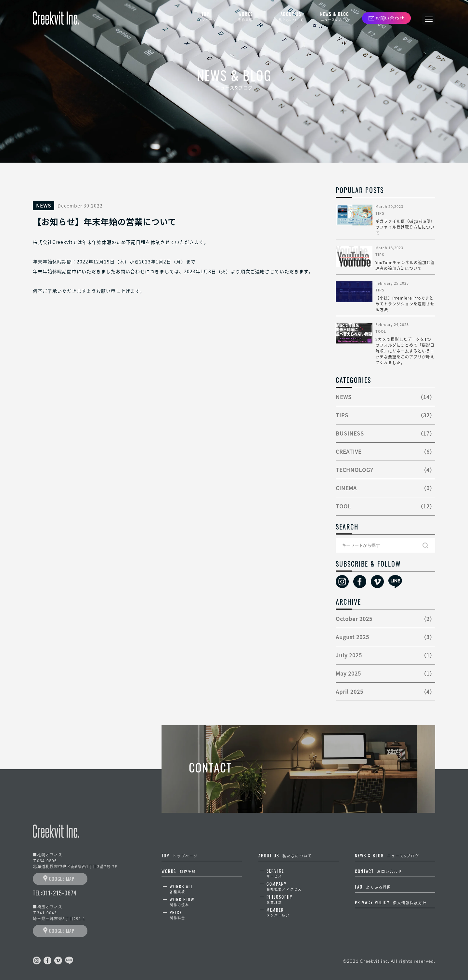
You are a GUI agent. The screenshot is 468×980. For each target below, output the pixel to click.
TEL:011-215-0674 (55, 893)
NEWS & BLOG (335, 17)
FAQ (373, 887)
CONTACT (379, 871)
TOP (205, 17)
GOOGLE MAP (62, 879)
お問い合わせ (390, 18)
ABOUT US (291, 17)
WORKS (245, 17)
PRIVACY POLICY (391, 902)
